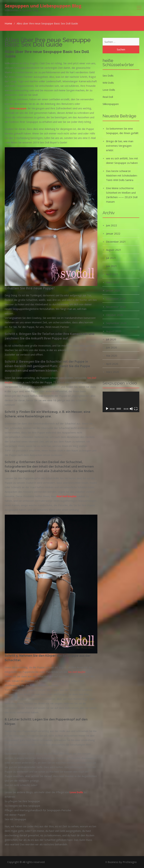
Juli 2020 (111, 339)
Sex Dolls (108, 76)
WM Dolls (108, 83)
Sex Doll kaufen (77, 672)
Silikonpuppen (111, 104)
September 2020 (116, 323)
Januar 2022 (113, 233)
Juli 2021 (111, 258)
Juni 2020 (112, 347)
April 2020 (112, 364)
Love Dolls (109, 90)
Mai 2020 (112, 356)
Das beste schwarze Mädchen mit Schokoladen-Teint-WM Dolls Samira (122, 175)
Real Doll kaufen (66, 496)
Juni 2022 (112, 225)
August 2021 (114, 250)
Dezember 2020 (116, 299)
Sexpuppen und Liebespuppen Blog (43, 6)
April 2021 (112, 274)
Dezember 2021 (116, 242)
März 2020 (113, 372)
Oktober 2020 (115, 315)
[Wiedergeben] (107, 409)
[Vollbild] (136, 409)
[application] (121, 402)
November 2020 (116, 307)
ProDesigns (130, 862)
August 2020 (114, 331)
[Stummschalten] (131, 409)
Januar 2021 (113, 290)
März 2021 (113, 282)
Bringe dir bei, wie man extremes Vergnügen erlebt (120, 146)
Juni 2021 (112, 266)
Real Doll (108, 97)
